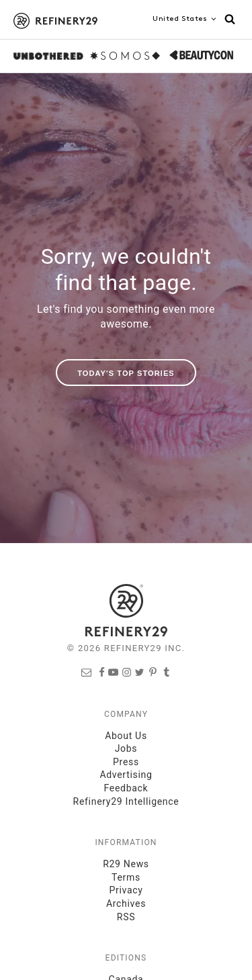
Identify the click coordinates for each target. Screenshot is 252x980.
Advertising (126, 775)
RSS (126, 917)
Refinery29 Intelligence (126, 801)
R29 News (126, 864)
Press (126, 762)
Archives (126, 903)
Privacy (126, 890)
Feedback (126, 788)
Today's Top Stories (126, 373)
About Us (126, 736)
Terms (126, 877)
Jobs (126, 748)
